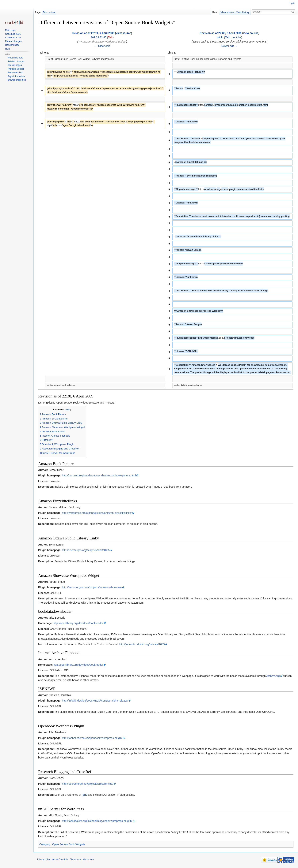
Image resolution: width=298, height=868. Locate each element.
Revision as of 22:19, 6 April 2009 (93, 33)
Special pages (15, 65)
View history (243, 12)
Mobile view (88, 859)
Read (215, 12)
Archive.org (273, 676)
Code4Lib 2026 (13, 34)
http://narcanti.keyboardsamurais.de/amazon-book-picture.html (99, 475)
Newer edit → (229, 46)
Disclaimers (75, 859)
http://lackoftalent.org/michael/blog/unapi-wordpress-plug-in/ (97, 821)
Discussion (49, 12)
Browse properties (17, 80)
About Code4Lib (60, 859)
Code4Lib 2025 (13, 38)
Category (45, 844)
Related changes (16, 61)
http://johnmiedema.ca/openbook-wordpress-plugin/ (92, 738)
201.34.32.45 (99, 37)
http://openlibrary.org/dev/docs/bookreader (78, 623)
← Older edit (102, 46)
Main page (10, 30)
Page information (16, 76)
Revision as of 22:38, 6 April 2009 (220, 33)
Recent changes (13, 41)
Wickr (220, 37)
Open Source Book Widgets (69, 844)
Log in (292, 3)
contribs (237, 37)
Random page (12, 45)
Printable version (16, 69)
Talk (110, 37)
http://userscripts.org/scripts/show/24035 (86, 550)
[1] (83, 795)
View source (227, 12)
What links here (15, 58)
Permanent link (15, 73)
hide (68, 410)
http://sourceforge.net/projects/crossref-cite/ (88, 784)
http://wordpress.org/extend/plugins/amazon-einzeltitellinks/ (97, 513)
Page (38, 12)
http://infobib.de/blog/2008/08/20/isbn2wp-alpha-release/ (95, 701)
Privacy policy (44, 859)
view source (124, 33)
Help (8, 49)
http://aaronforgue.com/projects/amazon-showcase (92, 587)
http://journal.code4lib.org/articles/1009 (142, 644)
